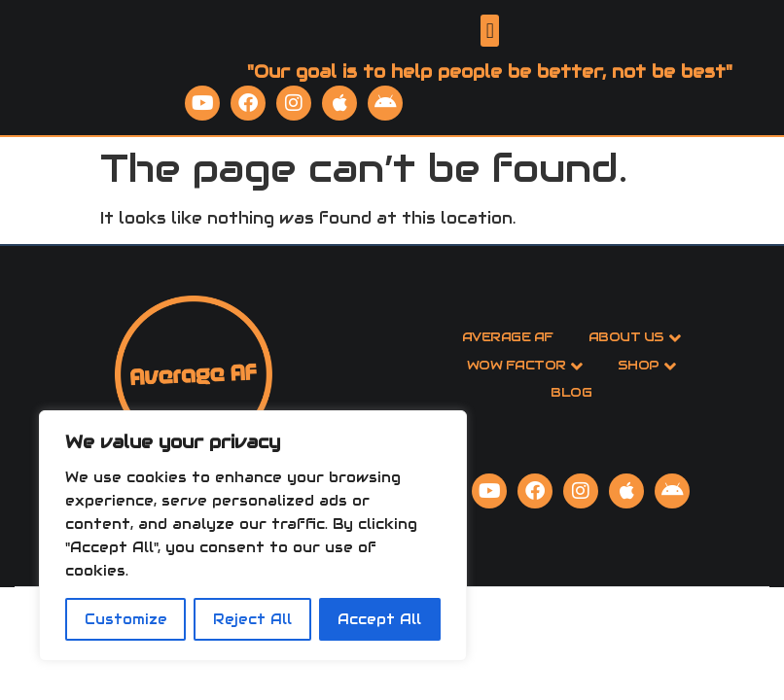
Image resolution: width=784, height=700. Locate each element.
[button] (490, 45)
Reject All (252, 619)
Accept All (379, 619)
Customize (126, 619)
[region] (253, 536)
